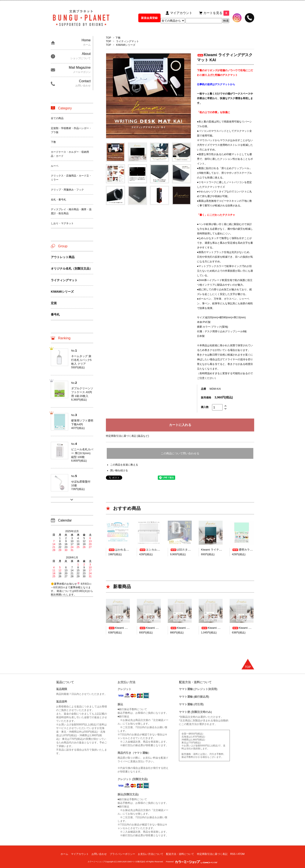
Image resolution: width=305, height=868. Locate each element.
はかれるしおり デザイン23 (129, 550)
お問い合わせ (99, 854)
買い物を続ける (119, 470)
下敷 (118, 38)
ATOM (241, 854)
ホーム (64, 854)
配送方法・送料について (180, 854)
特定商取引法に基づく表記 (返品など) (127, 436)
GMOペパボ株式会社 (136, 862)
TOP (108, 38)
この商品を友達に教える (124, 465)
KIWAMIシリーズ (126, 45)
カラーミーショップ (96, 862)
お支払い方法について (151, 854)
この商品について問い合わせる (180, 453)
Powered (192, 862)
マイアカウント (80, 854)
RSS (233, 854)
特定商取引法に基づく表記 (212, 854)
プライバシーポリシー (122, 854)
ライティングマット (128, 41)
